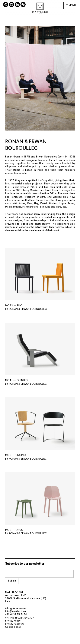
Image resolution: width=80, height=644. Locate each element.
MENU (72, 6)
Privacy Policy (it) (15, 624)
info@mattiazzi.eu (15, 612)
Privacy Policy (13, 621)
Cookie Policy (13, 627)
